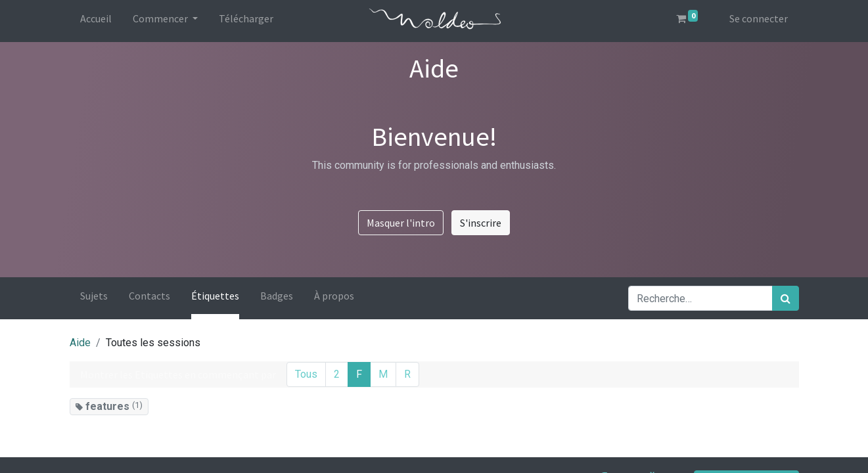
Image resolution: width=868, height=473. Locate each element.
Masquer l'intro (401, 223)
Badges (277, 296)
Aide (80, 343)
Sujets (94, 296)
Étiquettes (215, 296)
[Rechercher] (786, 298)
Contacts (149, 296)
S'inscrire (481, 223)
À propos (334, 296)
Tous (306, 374)
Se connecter (759, 18)
